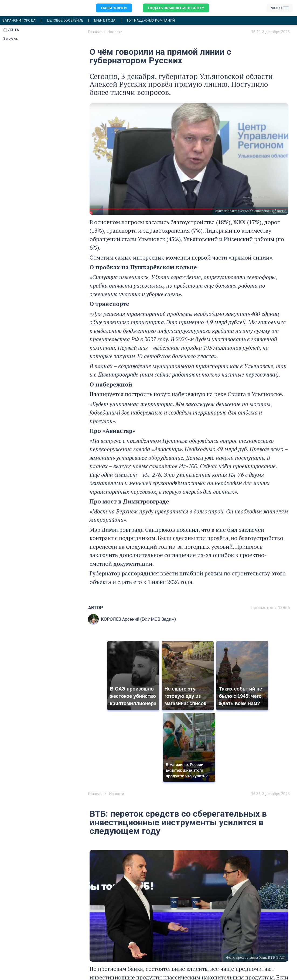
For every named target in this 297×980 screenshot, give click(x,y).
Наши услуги (114, 8)
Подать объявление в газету (176, 8)
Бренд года (105, 20)
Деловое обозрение (65, 20)
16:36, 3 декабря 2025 (270, 794)
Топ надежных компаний (151, 20)
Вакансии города (19, 20)
